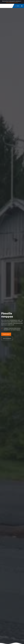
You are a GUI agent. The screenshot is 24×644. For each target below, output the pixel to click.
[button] (22, 6)
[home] (6, 6)
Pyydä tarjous (6, 334)
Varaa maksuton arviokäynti (12, 3)
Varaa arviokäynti (7, 338)
